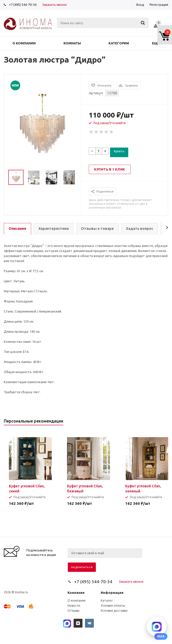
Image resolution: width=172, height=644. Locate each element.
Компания (76, 593)
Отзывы (73, 611)
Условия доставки (114, 611)
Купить (119, 151)
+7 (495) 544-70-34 (23, 5)
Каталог (107, 600)
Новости (74, 606)
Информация (112, 593)
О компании (24, 43)
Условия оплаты (113, 606)
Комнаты (72, 43)
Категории (119, 43)
